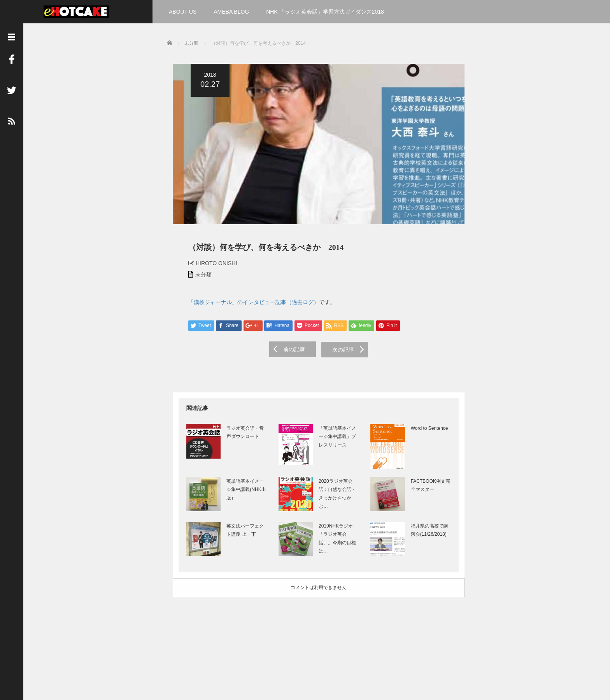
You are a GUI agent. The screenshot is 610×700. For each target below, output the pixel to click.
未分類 (198, 278)
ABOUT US (183, 12)
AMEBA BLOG (231, 12)
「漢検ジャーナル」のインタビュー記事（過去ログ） (248, 305)
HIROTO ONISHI (210, 266)
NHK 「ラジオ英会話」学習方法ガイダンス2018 (325, 12)
